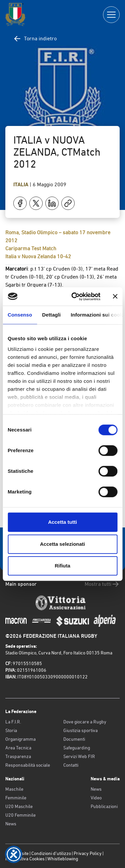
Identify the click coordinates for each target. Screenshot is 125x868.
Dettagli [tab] (51, 315)
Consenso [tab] (20, 315)
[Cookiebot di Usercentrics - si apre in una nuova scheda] (74, 297)
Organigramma (20, 739)
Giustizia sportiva (80, 730)
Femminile (16, 798)
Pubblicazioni (104, 806)
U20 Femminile (20, 815)
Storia (11, 730)
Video (96, 798)
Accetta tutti (62, 522)
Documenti (74, 739)
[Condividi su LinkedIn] (52, 203)
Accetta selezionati (62, 544)
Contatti (71, 765)
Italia (21, 184)
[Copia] (68, 203)
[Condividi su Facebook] (20, 203)
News (11, 824)
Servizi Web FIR (79, 756)
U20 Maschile (19, 806)
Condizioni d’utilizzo (51, 853)
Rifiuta (62, 566)
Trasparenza (18, 756)
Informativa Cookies (25, 859)
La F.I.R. (13, 722)
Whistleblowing (63, 859)
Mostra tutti (102, 584)
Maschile (14, 789)
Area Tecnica (18, 748)
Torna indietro (35, 39)
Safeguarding (77, 748)
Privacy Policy (88, 853)
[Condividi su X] (36, 203)
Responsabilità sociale (28, 765)
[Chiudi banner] (115, 297)
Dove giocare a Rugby (85, 722)
